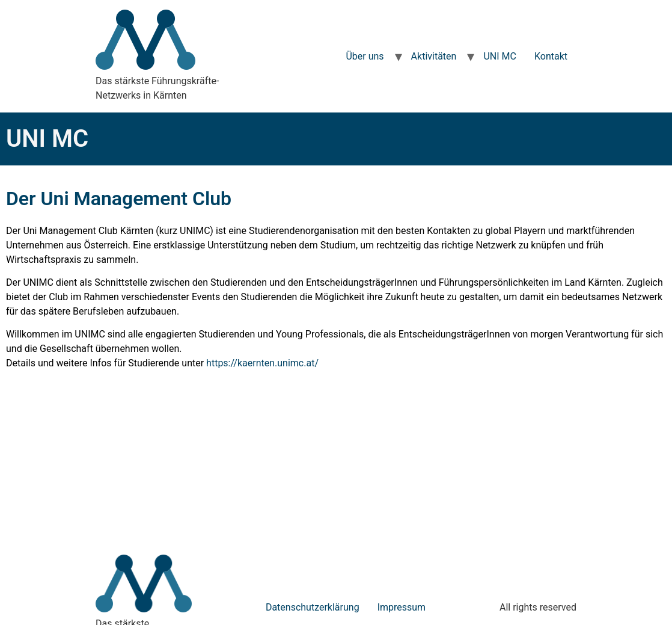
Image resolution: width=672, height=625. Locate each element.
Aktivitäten (434, 56)
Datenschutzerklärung (313, 607)
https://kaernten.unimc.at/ (262, 363)
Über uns (365, 56)
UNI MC (500, 56)
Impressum (402, 607)
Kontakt (551, 56)
